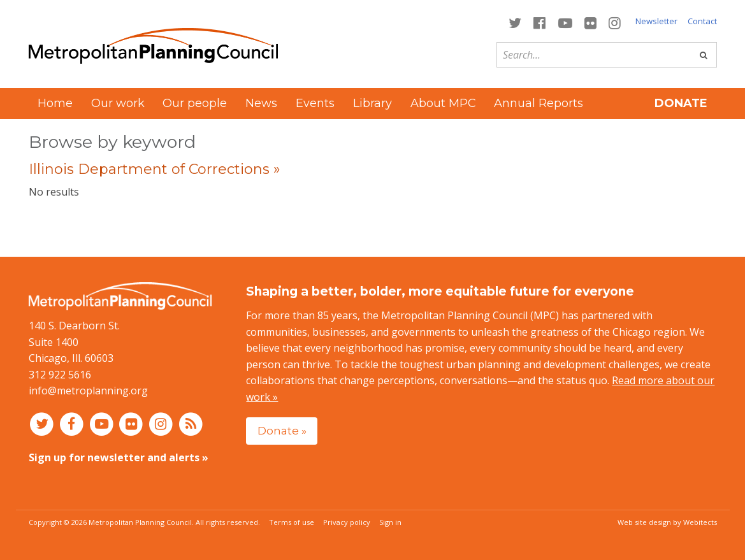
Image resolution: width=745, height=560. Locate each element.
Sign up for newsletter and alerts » (119, 457)
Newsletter (656, 21)
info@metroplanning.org (88, 391)
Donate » (282, 430)
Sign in (390, 522)
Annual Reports (539, 103)
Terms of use (292, 522)
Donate (681, 103)
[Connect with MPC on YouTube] (565, 22)
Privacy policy (347, 522)
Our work (118, 103)
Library (372, 103)
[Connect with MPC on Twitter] (515, 22)
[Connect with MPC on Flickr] (590, 22)
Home (55, 103)
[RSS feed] (191, 424)
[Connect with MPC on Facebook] (540, 22)
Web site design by (667, 522)
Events (315, 103)
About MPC (443, 103)
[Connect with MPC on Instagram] (614, 22)
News (261, 103)
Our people (195, 103)
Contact (702, 21)
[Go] (704, 55)
